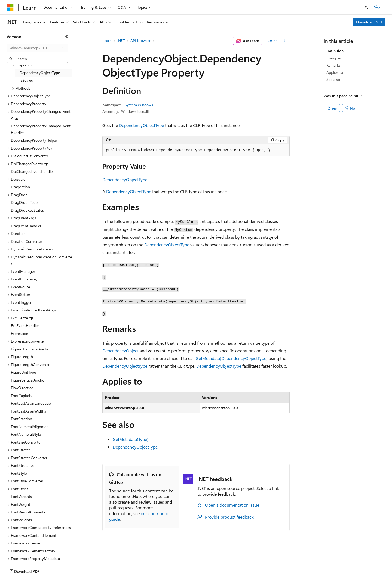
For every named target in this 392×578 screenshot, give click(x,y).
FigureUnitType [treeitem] (23, 372)
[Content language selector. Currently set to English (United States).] (31, 570)
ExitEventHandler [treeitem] (25, 326)
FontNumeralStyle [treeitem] (26, 434)
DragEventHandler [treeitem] (26, 226)
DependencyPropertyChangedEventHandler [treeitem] (41, 129)
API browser (140, 40)
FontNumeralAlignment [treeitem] (30, 427)
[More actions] (285, 41)
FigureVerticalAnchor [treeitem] (28, 380)
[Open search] (366, 7)
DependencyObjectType (141, 125)
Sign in (380, 7)
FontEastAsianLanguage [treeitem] (31, 403)
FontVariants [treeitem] (21, 496)
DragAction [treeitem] (20, 187)
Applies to (335, 72)
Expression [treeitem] (20, 333)
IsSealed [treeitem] (26, 80)
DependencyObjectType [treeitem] (40, 73)
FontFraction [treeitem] (22, 419)
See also (333, 79)
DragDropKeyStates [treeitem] (27, 210)
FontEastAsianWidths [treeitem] (28, 411)
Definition (335, 51)
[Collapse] (67, 37)
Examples (334, 58)
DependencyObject (120, 351)
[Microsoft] (10, 7)
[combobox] (37, 48)
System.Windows (139, 105)
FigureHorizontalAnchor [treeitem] (31, 349)
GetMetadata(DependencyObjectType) (232, 358)
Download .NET (369, 22)
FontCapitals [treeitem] (21, 396)
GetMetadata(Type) (131, 439)
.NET (121, 40)
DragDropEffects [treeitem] (25, 202)
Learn (107, 40)
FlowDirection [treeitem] (22, 388)
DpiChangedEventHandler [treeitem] (32, 171)
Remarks (333, 65)
